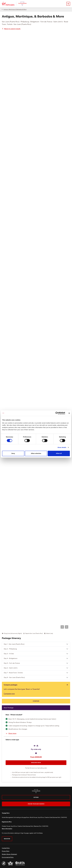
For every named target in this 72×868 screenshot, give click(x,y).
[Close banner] (69, 413)
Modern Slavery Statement (9, 854)
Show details (62, 447)
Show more (11, 733)
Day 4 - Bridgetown (11, 658)
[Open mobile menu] (68, 4)
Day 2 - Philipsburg (10, 649)
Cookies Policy (6, 848)
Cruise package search (36, 804)
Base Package (9, 708)
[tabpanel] (36, 744)
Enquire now (36, 763)
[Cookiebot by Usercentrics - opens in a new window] (57, 413)
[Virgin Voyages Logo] (9, 4)
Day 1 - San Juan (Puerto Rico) (14, 644)
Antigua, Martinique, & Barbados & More (15, 10)
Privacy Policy (6, 851)
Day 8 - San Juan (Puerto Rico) (14, 677)
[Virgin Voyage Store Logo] (22, 4)
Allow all (59, 453)
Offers (36, 797)
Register (7, 839)
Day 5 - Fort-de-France (12, 663)
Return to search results (11, 29)
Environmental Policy (8, 857)
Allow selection (36, 453)
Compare (36, 701)
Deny (13, 453)
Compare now (9, 694)
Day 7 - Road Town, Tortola (13, 673)
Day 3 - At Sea (9, 654)
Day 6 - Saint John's (11, 668)
